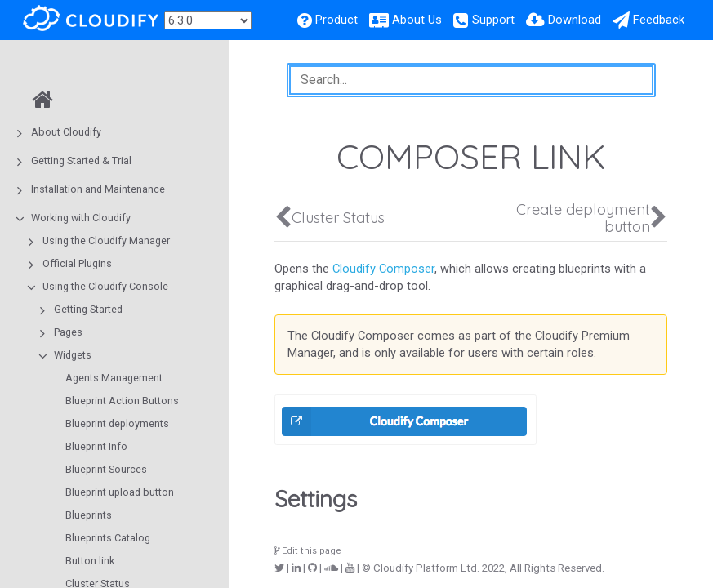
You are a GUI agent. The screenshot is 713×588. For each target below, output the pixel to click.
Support (493, 20)
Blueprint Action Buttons (122, 401)
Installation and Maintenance (98, 189)
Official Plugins (77, 263)
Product (336, 20)
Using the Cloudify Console (105, 286)
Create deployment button (583, 218)
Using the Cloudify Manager (106, 241)
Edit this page (308, 551)
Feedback (659, 20)
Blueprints (89, 515)
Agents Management (114, 378)
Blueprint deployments (117, 423)
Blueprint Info (96, 446)
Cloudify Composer (383, 269)
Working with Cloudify (81, 218)
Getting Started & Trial (81, 160)
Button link (90, 561)
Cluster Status (338, 218)
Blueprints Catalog (108, 538)
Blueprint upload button (120, 492)
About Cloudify (66, 132)
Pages (68, 332)
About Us (417, 20)
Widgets (73, 355)
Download (575, 20)
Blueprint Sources (106, 469)
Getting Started (88, 309)
